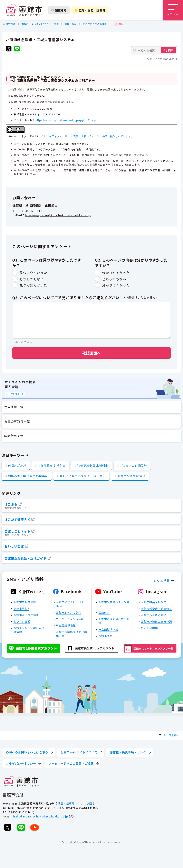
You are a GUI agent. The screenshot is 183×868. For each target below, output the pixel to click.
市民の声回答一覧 (17, 421)
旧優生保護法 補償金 (131, 476)
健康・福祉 (71, 24)
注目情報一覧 (14, 407)
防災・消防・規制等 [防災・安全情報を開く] (90, 10)
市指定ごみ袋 (17, 466)
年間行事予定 (14, 436)
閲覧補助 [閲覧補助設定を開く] (59, 10)
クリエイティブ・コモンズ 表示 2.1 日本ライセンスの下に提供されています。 (87, 136)
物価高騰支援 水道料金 (93, 466)
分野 (56, 24)
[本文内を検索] (154, 50)
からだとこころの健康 (95, 24)
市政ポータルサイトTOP (35, 24)
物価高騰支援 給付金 (52, 466)
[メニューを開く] (173, 10)
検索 (171, 50)
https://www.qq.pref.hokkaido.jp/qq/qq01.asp (66, 120)
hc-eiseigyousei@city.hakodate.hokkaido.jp (58, 215)
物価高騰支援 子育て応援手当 (28, 476)
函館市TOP (9, 24)
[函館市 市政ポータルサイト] (24, 10)
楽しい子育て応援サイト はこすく (83, 476)
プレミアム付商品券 (133, 466)
